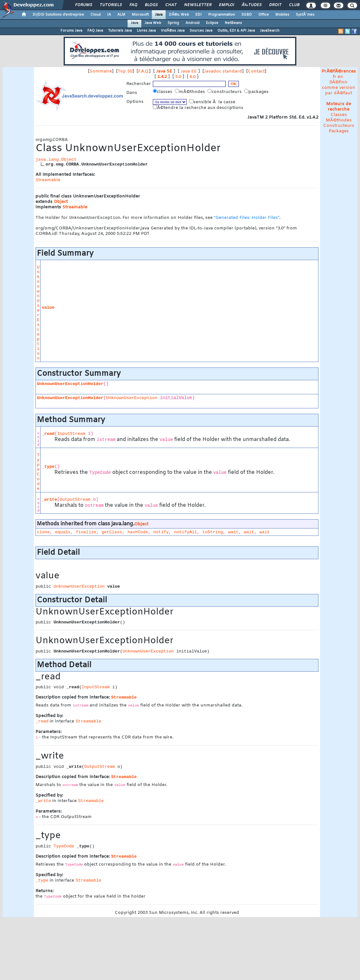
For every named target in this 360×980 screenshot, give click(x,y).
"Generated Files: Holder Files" (247, 218)
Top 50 (125, 71)
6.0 (193, 77)
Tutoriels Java (120, 31)
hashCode (138, 533)
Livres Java (146, 31)
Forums (84, 5)
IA (109, 15)
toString (213, 533)
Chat (171, 5)
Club (294, 5)
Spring (173, 23)
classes (163, 92)
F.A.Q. (144, 71)
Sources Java (201, 31)
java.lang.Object (56, 160)
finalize (86, 533)
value (48, 308)
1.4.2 (162, 77)
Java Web (153, 23)
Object (61, 202)
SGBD (247, 15)
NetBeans (233, 23)
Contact (256, 71)
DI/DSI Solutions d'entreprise (58, 15)
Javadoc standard (223, 71)
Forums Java (71, 31)
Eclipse (212, 23)
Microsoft (140, 15)
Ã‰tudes (252, 5)
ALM (121, 15)
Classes (339, 115)
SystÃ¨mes (305, 15)
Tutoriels (111, 5)
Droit (275, 5)
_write (49, 500)
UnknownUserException (38, 313)
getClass (112, 533)
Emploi (227, 5)
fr (335, 77)
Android (192, 23)
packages (257, 92)
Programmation (222, 15)
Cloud (96, 15)
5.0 (178, 77)
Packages (339, 131)
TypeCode (38, 473)
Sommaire (101, 71)
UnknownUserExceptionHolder (70, 385)
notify (161, 533)
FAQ (133, 5)
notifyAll (185, 533)
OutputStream (75, 500)
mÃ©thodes (191, 92)
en (340, 77)
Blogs (151, 5)
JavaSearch (270, 31)
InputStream (71, 434)
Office (264, 15)
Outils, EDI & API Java (236, 31)
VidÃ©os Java (173, 31)
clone (43, 533)
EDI (199, 15)
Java (159, 15)
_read (48, 434)
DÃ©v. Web (179, 15)
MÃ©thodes (339, 120)
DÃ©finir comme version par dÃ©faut (339, 88)
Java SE (164, 71)
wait (233, 533)
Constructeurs (339, 126)
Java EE (189, 71)
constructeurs (225, 92)
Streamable (48, 180)
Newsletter (198, 5)
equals (63, 533)
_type (48, 467)
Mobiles (282, 15)
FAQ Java (95, 31)
